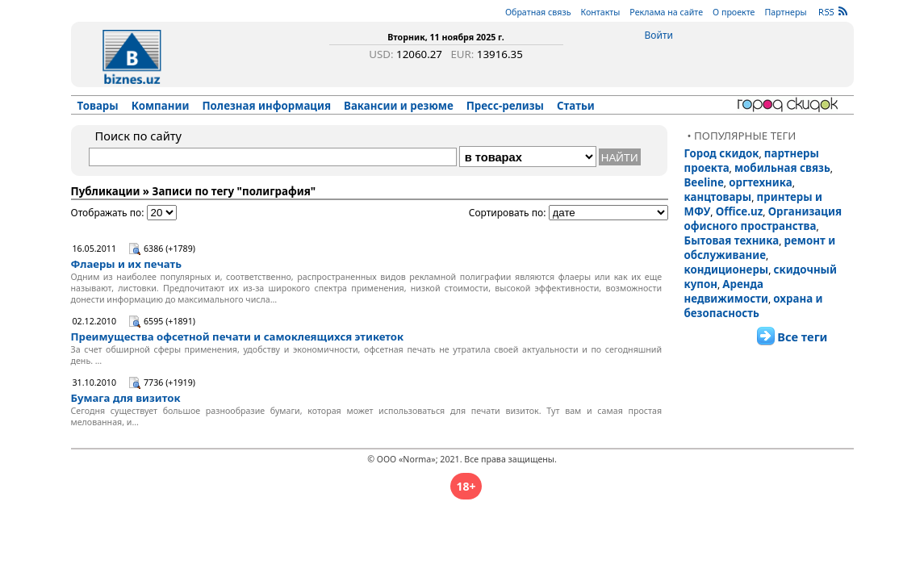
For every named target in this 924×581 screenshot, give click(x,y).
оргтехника (761, 182)
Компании (161, 106)
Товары (98, 106)
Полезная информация (266, 106)
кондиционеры (727, 270)
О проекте (734, 12)
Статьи (576, 106)
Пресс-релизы (505, 106)
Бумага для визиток (126, 398)
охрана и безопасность (754, 306)
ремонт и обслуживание (760, 248)
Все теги (802, 336)
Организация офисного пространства (763, 219)
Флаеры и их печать (127, 264)
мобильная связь (782, 168)
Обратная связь (538, 12)
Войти (659, 35)
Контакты (600, 12)
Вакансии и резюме (399, 106)
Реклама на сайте (666, 12)
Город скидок (722, 153)
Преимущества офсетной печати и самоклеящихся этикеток (238, 336)
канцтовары (718, 197)
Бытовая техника (732, 240)
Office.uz (740, 211)
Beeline (704, 182)
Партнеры (785, 12)
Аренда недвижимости (726, 291)
